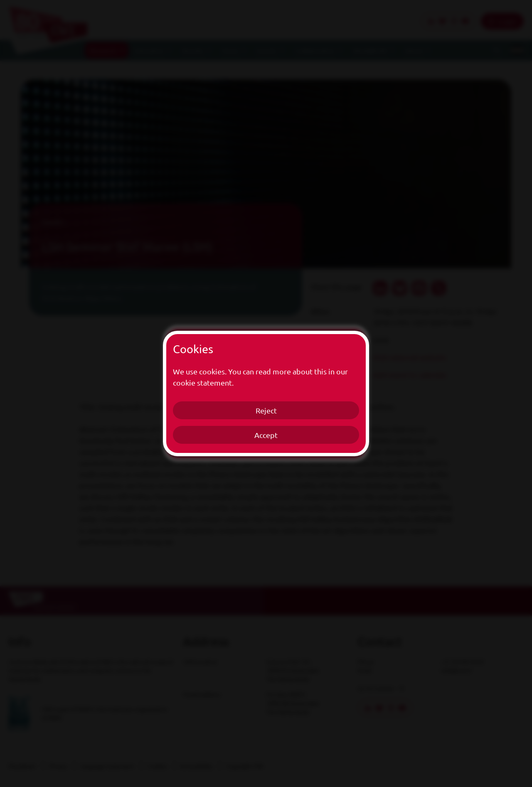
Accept (266, 435)
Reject (266, 410)
